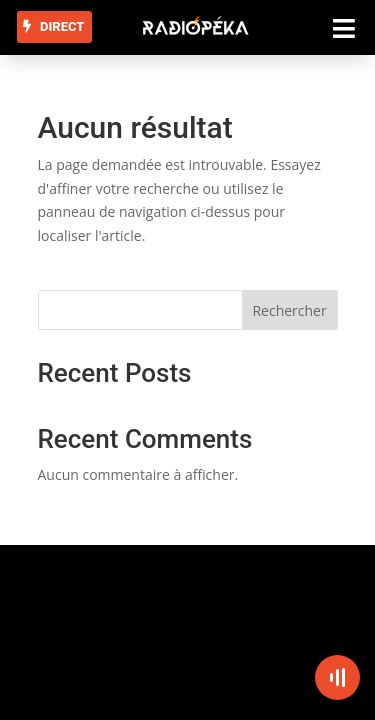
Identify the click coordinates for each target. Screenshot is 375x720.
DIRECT (62, 26)
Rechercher (289, 310)
